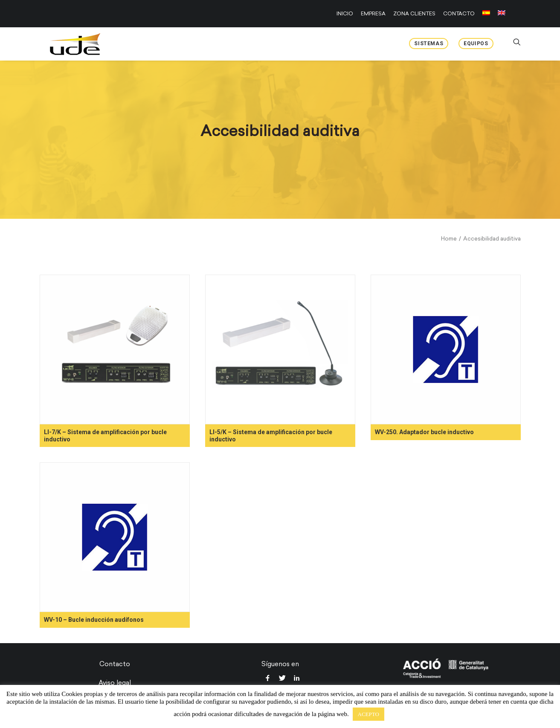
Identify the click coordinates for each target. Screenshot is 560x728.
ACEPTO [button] (368, 714)
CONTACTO (459, 14)
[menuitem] (346, 14)
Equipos (476, 44)
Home (449, 239)
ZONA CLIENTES (414, 14)
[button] (115, 349)
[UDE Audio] (67, 44)
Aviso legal (115, 683)
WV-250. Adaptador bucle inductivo (424, 432)
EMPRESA (373, 14)
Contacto (115, 664)
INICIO (345, 14)
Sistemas (429, 44)
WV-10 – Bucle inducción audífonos (94, 620)
